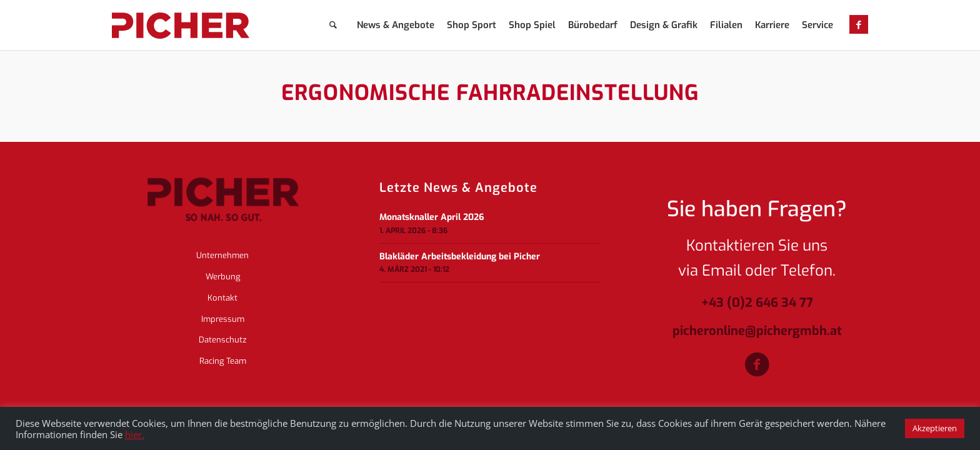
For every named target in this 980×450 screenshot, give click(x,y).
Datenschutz (222, 340)
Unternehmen (222, 255)
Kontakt (222, 298)
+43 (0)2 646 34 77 (757, 303)
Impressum (223, 319)
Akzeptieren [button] (935, 428)
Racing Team (223, 361)
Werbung (223, 277)
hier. (135, 434)
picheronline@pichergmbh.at (757, 332)
